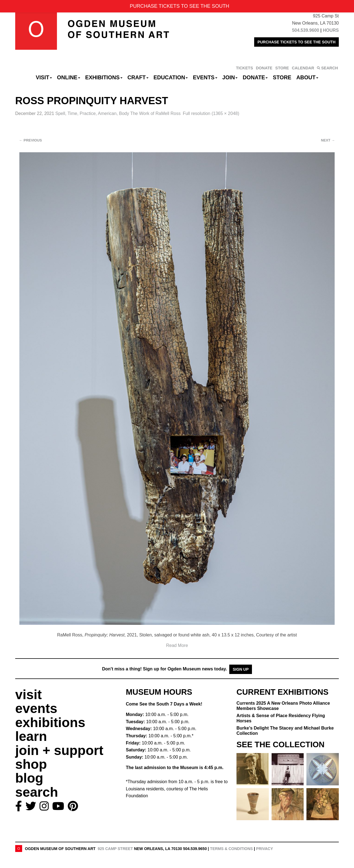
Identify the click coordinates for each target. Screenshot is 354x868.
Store (282, 77)
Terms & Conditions (231, 849)
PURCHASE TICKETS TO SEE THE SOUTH (296, 42)
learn (31, 736)
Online (69, 77)
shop (31, 764)
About (307, 77)
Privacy (265, 849)
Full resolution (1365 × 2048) (211, 113)
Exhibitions (104, 77)
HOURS (331, 30)
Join (230, 77)
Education (171, 77)
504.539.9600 (306, 30)
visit (28, 695)
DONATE (264, 68)
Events (205, 77)
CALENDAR (303, 68)
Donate (255, 77)
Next (328, 140)
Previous (31, 140)
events (36, 708)
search (37, 792)
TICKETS (244, 68)
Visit (44, 77)
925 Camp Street (115, 849)
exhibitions (50, 723)
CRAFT (138, 77)
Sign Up (241, 669)
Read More (177, 645)
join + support (59, 750)
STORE (282, 68)
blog (29, 778)
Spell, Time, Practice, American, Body (118, 113)
